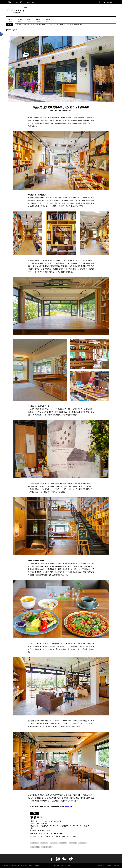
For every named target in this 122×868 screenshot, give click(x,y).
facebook (51, 859)
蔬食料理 (54, 843)
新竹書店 (35, 843)
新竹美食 (44, 843)
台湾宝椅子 (19, 2)
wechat (64, 859)
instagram (58, 859)
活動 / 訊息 (30, 2)
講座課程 (82, 843)
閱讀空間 (63, 843)
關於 (10, 2)
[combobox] (111, 2)
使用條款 (109, 865)
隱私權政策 (101, 865)
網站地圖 (116, 865)
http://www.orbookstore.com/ (52, 833)
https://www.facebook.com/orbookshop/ (58, 836)
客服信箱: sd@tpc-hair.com (62, 865)
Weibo (71, 859)
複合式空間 (35, 847)
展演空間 (73, 843)
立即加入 (68, 806)
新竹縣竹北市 (47, 847)
